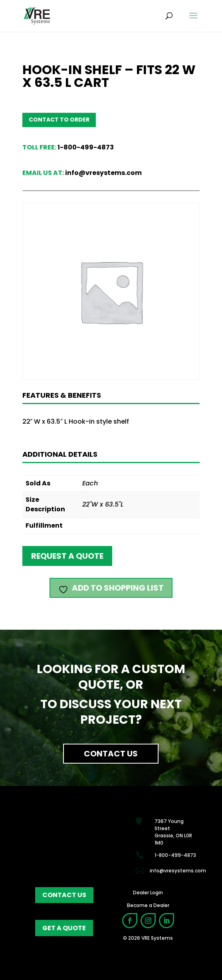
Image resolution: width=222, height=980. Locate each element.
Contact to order (59, 120)
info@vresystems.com (103, 173)
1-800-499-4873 (86, 147)
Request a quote (67, 556)
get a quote (64, 928)
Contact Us (111, 754)
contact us (64, 895)
